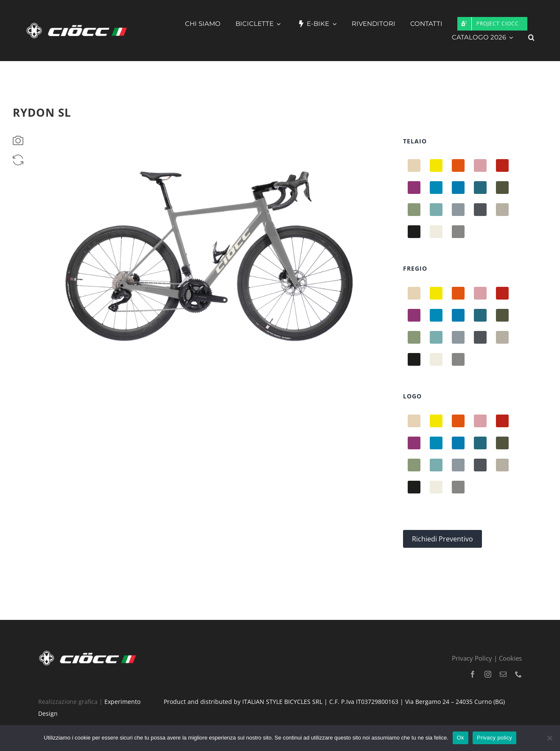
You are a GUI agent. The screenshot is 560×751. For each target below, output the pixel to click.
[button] (531, 37)
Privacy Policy (472, 658)
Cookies (510, 658)
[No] (549, 738)
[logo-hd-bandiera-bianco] (89, 652)
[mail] (503, 674)
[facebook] (473, 674)
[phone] (518, 674)
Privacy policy (494, 738)
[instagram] (488, 674)
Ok (461, 738)
